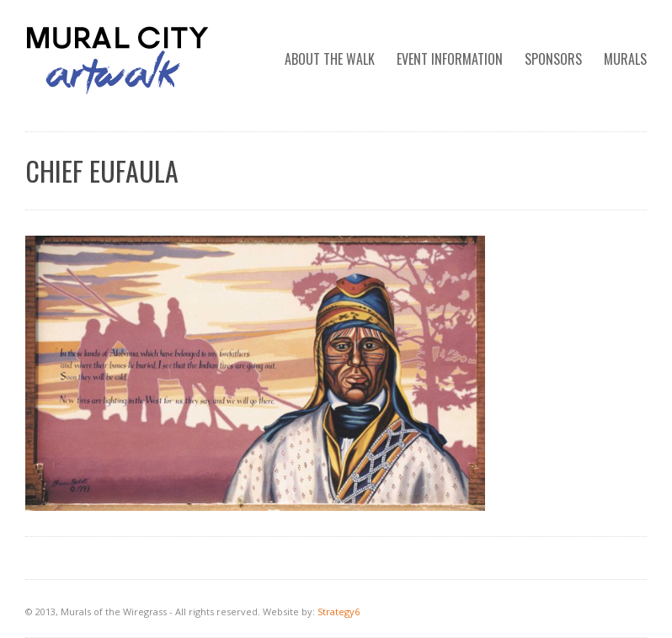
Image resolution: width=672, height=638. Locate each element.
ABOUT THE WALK (330, 59)
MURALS (625, 59)
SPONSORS (553, 59)
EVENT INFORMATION (450, 59)
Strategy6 (339, 611)
